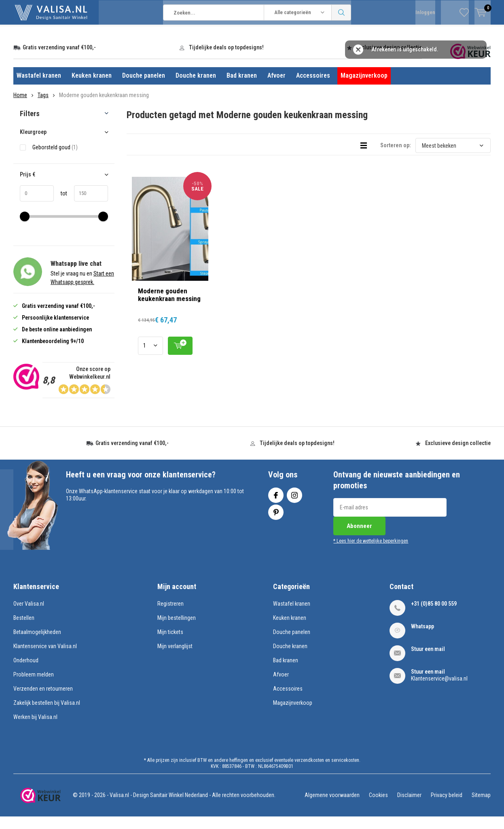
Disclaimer (409, 807)
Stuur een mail (428, 661)
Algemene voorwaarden (332, 807)
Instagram (294, 506)
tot (60, 206)
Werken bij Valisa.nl (35, 729)
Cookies (378, 807)
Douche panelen (144, 88)
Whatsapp (422, 638)
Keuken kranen (92, 88)
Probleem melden (34, 686)
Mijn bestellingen (177, 630)
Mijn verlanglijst (175, 658)
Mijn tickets (170, 644)
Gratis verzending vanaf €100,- (59, 59)
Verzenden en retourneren (43, 700)
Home (20, 107)
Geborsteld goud (55, 159)
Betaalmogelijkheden (37, 644)
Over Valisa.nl (29, 615)
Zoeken (341, 36)
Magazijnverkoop (364, 88)
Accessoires (313, 88)
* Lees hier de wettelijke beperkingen (371, 553)
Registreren (170, 615)
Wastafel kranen (39, 88)
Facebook (276, 506)
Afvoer (276, 88)
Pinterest (276, 523)
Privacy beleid (447, 807)
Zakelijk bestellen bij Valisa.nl (47, 715)
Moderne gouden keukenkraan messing (169, 306)
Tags (43, 107)
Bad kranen (242, 88)
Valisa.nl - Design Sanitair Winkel (147, 807)
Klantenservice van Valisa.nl (45, 658)
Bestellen (24, 630)
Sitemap (481, 807)
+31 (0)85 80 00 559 (434, 615)
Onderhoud (26, 672)
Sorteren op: (396, 157)
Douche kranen (196, 88)
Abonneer (359, 538)
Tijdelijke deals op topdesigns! (226, 59)
